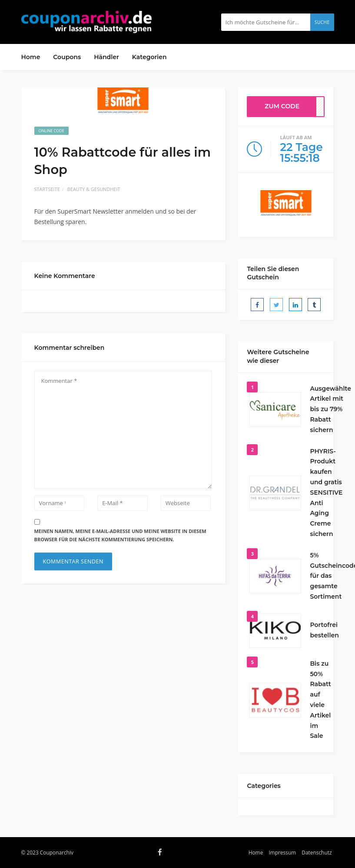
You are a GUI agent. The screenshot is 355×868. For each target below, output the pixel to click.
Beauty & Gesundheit (94, 189)
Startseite (47, 189)
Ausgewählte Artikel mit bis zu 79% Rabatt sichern (330, 409)
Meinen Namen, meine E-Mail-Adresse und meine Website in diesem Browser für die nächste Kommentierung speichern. (120, 535)
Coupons (67, 57)
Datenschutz (317, 852)
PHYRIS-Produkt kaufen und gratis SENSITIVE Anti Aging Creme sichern (326, 493)
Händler (106, 57)
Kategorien (149, 57)
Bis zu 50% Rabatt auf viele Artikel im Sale (320, 700)
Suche (322, 22)
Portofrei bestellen (324, 630)
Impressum (282, 852)
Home (31, 57)
